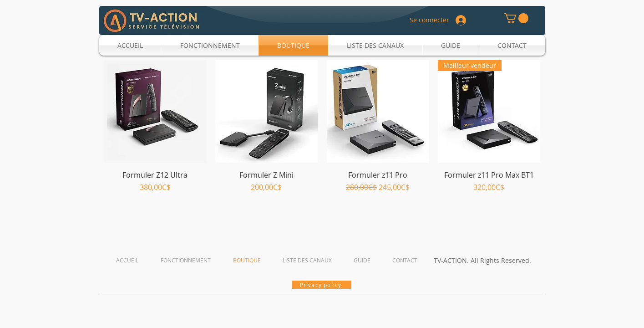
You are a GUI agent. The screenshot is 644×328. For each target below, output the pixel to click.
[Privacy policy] (322, 285)
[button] (516, 18)
